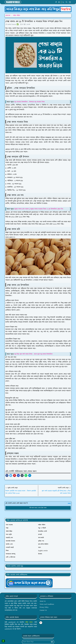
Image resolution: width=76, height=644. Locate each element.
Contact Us (43, 610)
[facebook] (56, 2)
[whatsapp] (59, 2)
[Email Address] (36, 642)
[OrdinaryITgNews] (29, 583)
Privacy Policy (44, 607)
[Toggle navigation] (70, 2)
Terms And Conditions (47, 604)
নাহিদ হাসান (29, 622)
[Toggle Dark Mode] (63, 2)
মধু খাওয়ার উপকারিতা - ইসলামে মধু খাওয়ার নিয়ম (29, 102)
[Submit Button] (52, 642)
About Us (43, 601)
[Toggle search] (67, 2)
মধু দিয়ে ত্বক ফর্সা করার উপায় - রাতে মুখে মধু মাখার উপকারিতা (33, 354)
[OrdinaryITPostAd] (38, 9)
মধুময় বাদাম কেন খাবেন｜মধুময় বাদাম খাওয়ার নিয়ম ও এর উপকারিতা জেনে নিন (39, 209)
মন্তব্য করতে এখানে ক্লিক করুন (38, 508)
